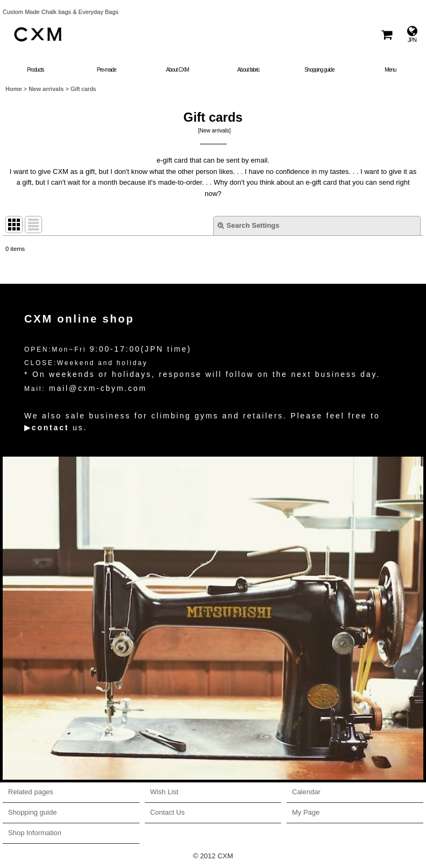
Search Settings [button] (249, 225)
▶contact (47, 428)
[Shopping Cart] (386, 34)
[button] (390, 63)
